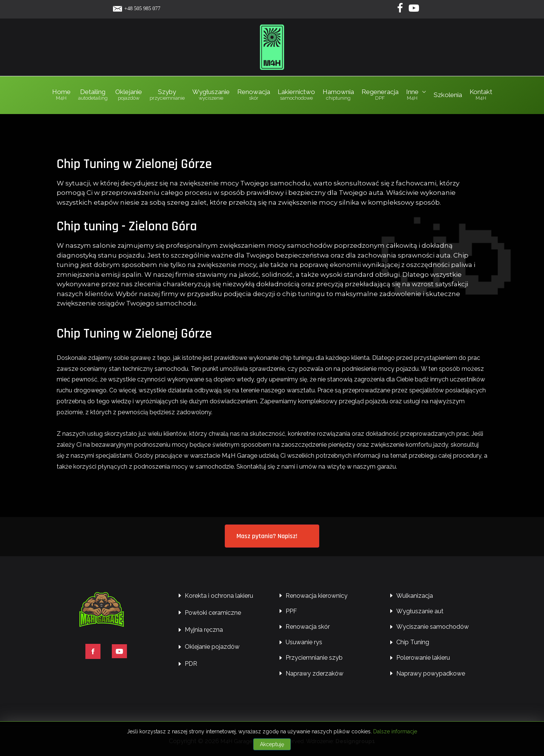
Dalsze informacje (395, 731)
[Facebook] (400, 10)
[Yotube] (414, 10)
